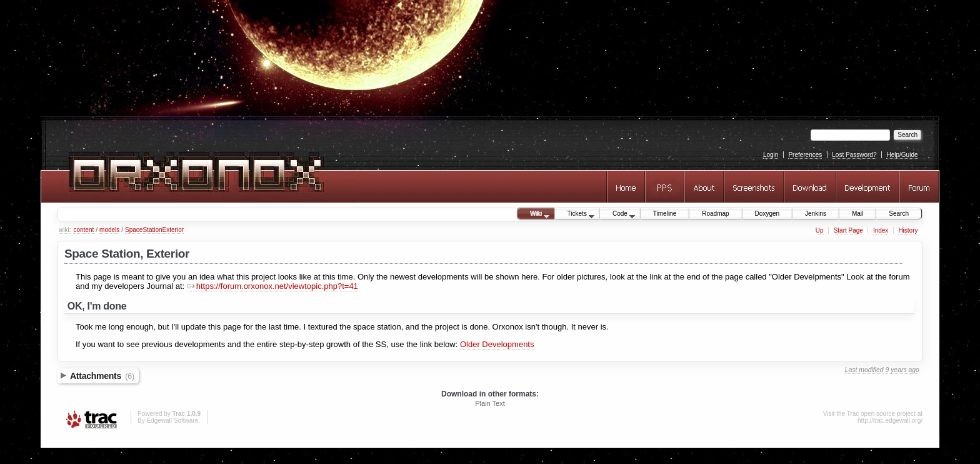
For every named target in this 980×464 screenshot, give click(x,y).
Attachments (102, 376)
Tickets (575, 214)
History (908, 230)
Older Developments (497, 344)
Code (617, 214)
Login (771, 155)
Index (881, 230)
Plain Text (490, 403)
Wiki (533, 214)
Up (820, 230)
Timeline (665, 214)
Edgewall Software (172, 421)
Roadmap (715, 214)
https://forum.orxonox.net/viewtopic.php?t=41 (272, 286)
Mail (857, 214)
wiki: (65, 230)
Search (899, 214)
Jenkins (816, 214)
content (83, 230)
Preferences (805, 155)
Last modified (864, 370)
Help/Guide (902, 155)
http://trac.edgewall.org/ (890, 421)
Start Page (848, 230)
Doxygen (767, 214)
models (109, 230)
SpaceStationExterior (154, 230)
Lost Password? (854, 155)
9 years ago (902, 370)
